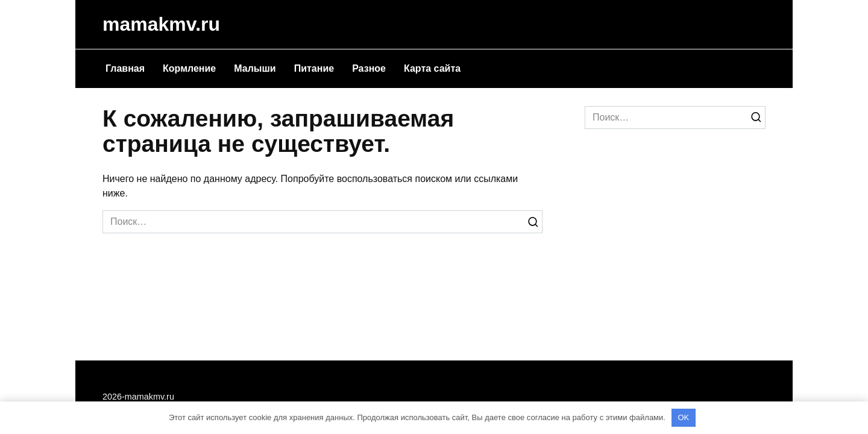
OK (683, 417)
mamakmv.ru (161, 24)
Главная (125, 68)
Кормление (189, 68)
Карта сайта (432, 68)
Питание (314, 68)
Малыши (255, 68)
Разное (369, 68)
